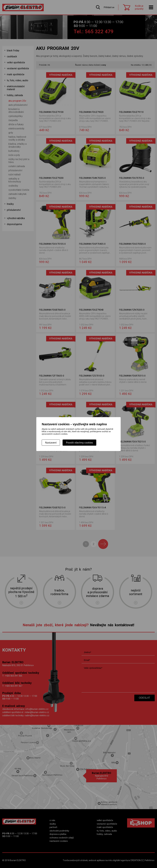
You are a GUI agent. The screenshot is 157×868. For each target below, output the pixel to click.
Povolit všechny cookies (79, 443)
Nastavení (51, 443)
